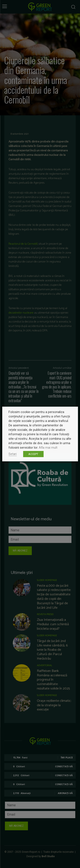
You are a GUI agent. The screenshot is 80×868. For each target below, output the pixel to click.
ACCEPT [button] (33, 454)
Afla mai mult (48, 448)
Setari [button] (13, 454)
